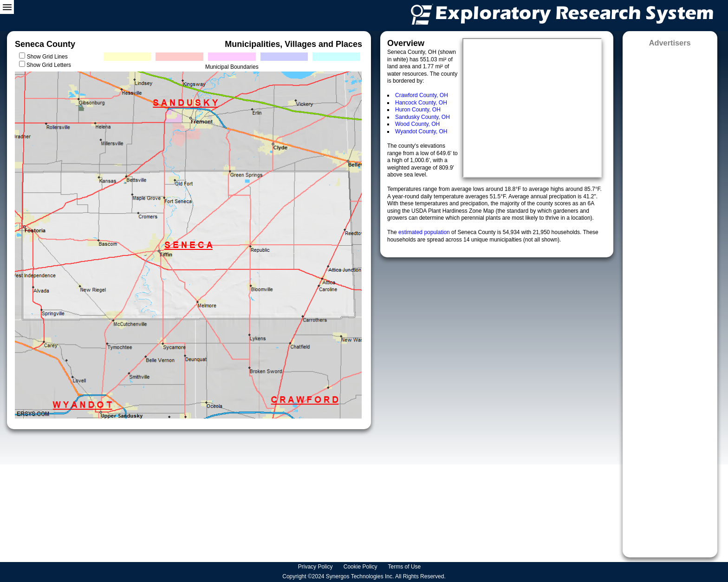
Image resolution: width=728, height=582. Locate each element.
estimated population (425, 232)
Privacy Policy (316, 567)
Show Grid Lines (49, 57)
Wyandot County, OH (421, 131)
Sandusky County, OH (422, 117)
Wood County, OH (417, 124)
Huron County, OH (418, 110)
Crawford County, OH (422, 95)
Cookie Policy (361, 567)
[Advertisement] (670, 299)
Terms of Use (405, 567)
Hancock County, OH (421, 103)
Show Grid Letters (49, 65)
